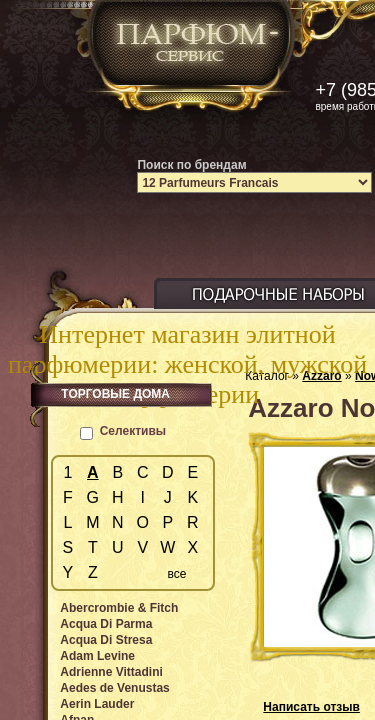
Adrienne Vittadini (111, 672)
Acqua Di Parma (106, 624)
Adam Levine (97, 656)
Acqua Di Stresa (106, 640)
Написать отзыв (311, 707)
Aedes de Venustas (114, 688)
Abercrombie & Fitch (119, 608)
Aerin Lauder (97, 704)
